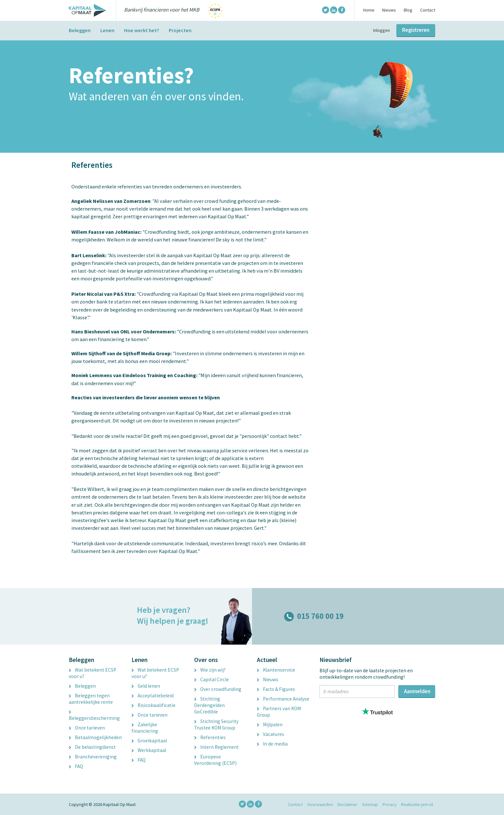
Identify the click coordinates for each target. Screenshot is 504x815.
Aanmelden (417, 691)
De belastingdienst (92, 747)
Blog (408, 10)
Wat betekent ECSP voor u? (93, 673)
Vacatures (270, 734)
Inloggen (382, 30)
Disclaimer (347, 804)
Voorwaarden (320, 804)
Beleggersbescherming (94, 716)
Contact (428, 10)
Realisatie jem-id (417, 804)
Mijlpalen (270, 724)
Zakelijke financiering (145, 728)
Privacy (390, 804)
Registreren (416, 30)
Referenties (210, 737)
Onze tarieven (87, 728)
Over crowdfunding (218, 689)
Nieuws (389, 10)
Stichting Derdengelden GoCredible (209, 705)
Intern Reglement (216, 747)
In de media (272, 744)
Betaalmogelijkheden (95, 737)
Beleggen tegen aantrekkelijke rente (91, 699)
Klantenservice (276, 670)
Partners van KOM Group (279, 712)
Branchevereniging (93, 757)
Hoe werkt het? (142, 30)
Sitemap (370, 804)
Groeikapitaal (149, 741)
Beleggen (80, 30)
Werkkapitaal (149, 750)
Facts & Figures (276, 689)
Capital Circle (212, 679)
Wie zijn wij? (210, 670)
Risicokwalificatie (153, 705)
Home (369, 10)
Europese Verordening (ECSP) (215, 760)
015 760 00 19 (314, 616)
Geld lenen (146, 686)
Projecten (180, 30)
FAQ (76, 766)
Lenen (107, 30)
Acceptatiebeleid (153, 696)
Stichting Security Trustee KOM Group (216, 724)
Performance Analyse (283, 699)
